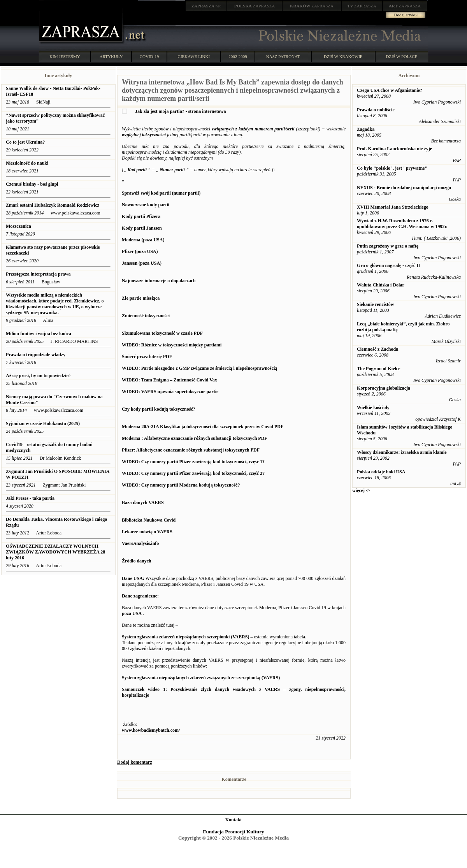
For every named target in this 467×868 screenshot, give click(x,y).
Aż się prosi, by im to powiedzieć (38, 376)
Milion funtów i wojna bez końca (39, 334)
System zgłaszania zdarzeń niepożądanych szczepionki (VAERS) (185, 637)
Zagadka (366, 129)
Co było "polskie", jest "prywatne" (392, 168)
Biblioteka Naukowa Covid (149, 520)
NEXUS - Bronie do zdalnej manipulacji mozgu (404, 188)
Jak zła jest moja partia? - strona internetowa (180, 111)
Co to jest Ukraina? (25, 142)
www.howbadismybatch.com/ (151, 730)
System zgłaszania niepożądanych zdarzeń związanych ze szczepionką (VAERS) (201, 678)
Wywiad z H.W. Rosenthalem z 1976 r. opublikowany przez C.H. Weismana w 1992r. (402, 224)
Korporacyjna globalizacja (384, 388)
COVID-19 (149, 56)
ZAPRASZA (255, 6)
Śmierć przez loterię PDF (147, 357)
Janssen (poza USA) (142, 263)
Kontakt (234, 820)
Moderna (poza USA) (143, 240)
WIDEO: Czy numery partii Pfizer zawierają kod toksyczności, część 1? (193, 462)
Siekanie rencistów (375, 304)
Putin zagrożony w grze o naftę (388, 246)
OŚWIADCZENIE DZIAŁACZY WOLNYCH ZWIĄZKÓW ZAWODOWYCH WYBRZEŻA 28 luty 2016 (55, 552)
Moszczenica (18, 226)
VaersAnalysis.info (140, 543)
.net (206, 6)
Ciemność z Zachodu (378, 349)
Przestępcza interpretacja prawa (38, 274)
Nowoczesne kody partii (146, 205)
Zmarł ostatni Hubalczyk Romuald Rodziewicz (53, 205)
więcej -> (361, 490)
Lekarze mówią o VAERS (147, 532)
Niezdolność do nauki (27, 163)
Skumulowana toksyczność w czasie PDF (162, 333)
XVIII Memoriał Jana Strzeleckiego (393, 207)
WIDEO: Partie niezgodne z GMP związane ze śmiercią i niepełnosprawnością (199, 368)
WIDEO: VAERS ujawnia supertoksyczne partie (170, 392)
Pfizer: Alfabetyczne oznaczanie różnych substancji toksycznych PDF (191, 450)
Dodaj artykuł (406, 15)
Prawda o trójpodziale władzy (36, 355)
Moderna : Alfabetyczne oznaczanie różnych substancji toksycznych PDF (195, 438)
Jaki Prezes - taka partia (30, 498)
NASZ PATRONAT (283, 56)
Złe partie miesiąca (141, 298)
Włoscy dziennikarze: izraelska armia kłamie (402, 452)
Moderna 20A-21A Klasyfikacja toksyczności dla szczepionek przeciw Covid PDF (203, 427)
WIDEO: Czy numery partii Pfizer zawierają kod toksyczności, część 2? (193, 473)
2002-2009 (238, 56)
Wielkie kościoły (373, 408)
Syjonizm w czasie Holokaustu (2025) (43, 423)
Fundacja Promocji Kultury (233, 832)
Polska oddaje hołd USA (381, 472)
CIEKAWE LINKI (194, 56)
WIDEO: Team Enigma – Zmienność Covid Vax (169, 380)
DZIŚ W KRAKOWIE (343, 56)
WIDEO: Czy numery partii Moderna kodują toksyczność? (181, 485)
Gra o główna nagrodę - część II (388, 265)
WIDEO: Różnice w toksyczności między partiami (172, 345)
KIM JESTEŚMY (65, 56)
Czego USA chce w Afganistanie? (390, 90)
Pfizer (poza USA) (140, 251)
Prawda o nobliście (376, 110)
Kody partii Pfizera (141, 216)
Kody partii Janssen (142, 228)
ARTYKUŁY (111, 56)
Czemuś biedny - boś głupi (33, 184)
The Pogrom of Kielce (378, 369)
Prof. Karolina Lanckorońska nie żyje (394, 149)
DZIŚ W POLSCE (401, 56)
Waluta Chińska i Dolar (381, 285)
